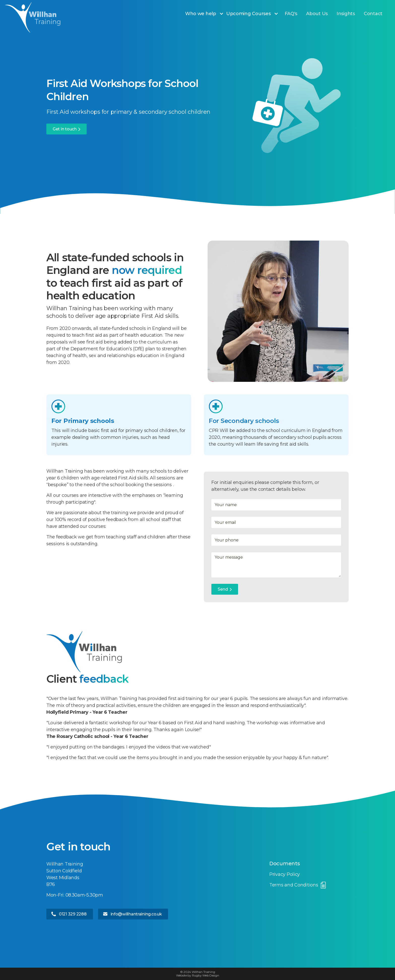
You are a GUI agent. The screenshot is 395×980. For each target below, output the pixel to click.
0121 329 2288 (73, 914)
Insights (346, 14)
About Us (317, 14)
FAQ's (291, 14)
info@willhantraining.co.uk (136, 914)
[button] (207, 14)
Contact (373, 14)
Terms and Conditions (294, 885)
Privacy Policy (285, 874)
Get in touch (65, 129)
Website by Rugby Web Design (198, 975)
